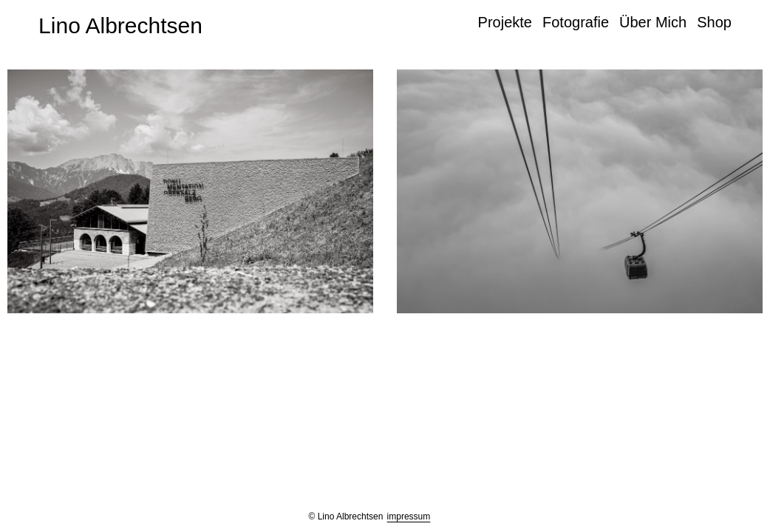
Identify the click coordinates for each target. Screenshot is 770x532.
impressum (409, 516)
